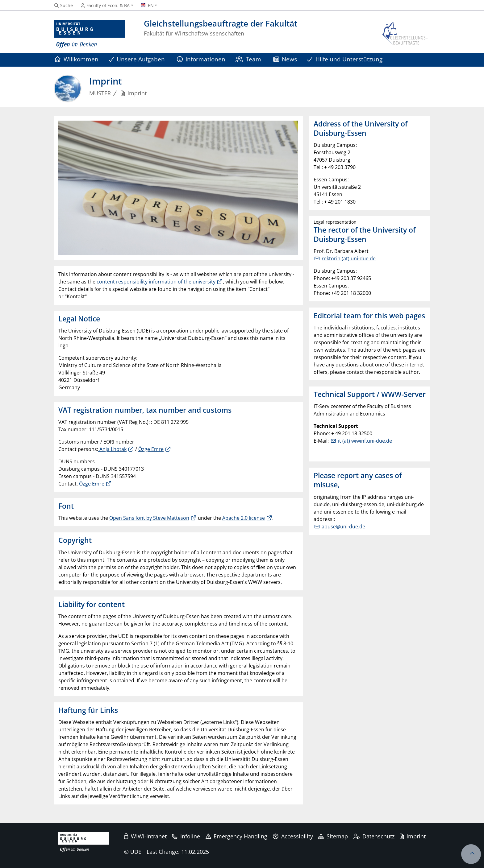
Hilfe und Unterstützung (345, 59)
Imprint (413, 836)
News (285, 59)
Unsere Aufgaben (137, 59)
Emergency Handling (237, 836)
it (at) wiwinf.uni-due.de (365, 441)
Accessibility (293, 836)
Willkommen (77, 59)
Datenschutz (374, 836)
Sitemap (333, 836)
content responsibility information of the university (156, 282)
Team (248, 59)
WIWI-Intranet (145, 836)
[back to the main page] (405, 34)
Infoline (186, 836)
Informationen (201, 59)
